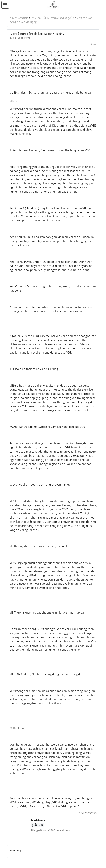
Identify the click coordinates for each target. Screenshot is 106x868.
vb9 (59, 68)
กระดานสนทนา (19, 18)
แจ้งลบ (93, 44)
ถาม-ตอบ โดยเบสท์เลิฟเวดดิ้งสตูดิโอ (53, 18)
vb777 (13, 101)
